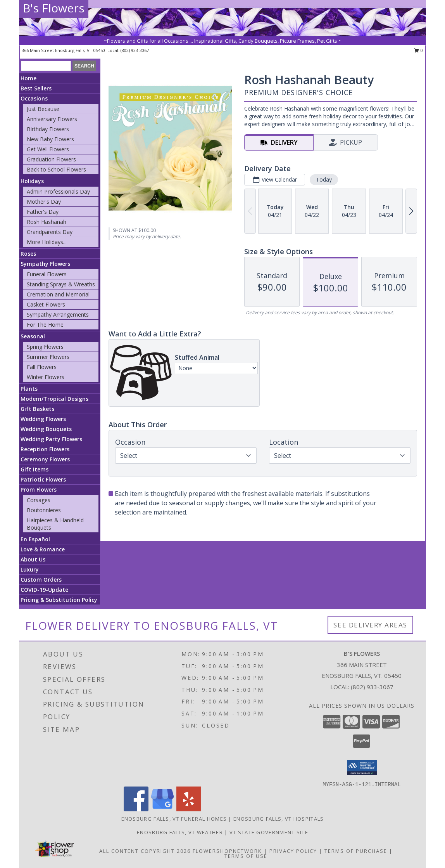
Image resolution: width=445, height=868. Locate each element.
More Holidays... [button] (47, 242)
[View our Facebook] (136, 809)
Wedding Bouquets (46, 429)
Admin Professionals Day (58, 191)
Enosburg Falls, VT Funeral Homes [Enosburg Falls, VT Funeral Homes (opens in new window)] (174, 819)
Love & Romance (43, 549)
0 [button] (418, 50)
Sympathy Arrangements (58, 314)
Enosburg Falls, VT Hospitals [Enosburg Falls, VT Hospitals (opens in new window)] (279, 819)
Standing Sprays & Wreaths (61, 284)
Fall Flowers (42, 367)
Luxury (30, 569)
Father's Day (43, 212)
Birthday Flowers (48, 129)
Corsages (39, 500)
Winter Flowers (46, 377)
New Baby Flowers (50, 139)
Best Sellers (36, 88)
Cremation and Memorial (58, 294)
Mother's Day (44, 202)
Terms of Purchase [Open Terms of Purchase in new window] (356, 851)
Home (28, 78)
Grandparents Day (50, 232)
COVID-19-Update (44, 590)
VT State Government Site (269, 832)
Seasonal (33, 336)
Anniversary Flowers (52, 119)
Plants (29, 389)
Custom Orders (41, 580)
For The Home (45, 325)
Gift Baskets (37, 409)
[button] (362, 768)
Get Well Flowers (48, 149)
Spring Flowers (45, 347)
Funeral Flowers (47, 274)
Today (324, 179)
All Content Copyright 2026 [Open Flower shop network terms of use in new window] (145, 851)
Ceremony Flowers (45, 459)
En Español (35, 539)
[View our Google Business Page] (162, 809)
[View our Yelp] (189, 809)
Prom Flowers (39, 489)
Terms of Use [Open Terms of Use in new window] (246, 856)
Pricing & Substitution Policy (59, 600)
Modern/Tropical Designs (54, 399)
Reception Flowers (45, 449)
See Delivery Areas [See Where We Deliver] (370, 625)
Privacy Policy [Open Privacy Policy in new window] (293, 851)
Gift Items (34, 469)
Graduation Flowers (51, 159)
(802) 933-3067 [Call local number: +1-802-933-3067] (135, 50)
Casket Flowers (46, 304)
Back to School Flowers (56, 169)
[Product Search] (46, 66)
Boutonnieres (44, 510)
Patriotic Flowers (43, 479)
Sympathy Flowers (45, 264)
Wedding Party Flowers (51, 439)
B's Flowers (54, 8)
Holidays (32, 181)
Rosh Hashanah (47, 222)
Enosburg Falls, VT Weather (180, 832)
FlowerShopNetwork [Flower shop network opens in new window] (227, 851)
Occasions (34, 98)
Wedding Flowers (43, 419)
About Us (33, 559)
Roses (28, 254)
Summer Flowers (48, 357)
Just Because (43, 109)
